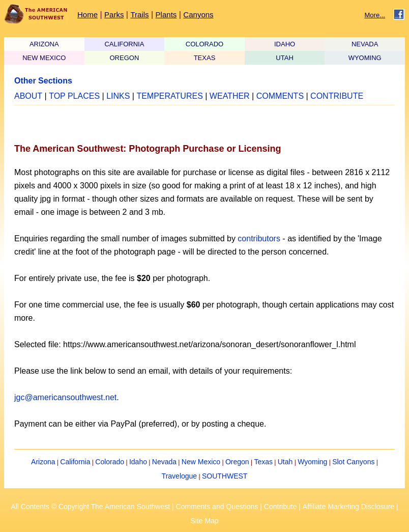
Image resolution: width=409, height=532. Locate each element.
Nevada (164, 462)
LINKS (118, 96)
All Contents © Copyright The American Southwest (90, 507)
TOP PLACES (74, 96)
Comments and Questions (217, 507)
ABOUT (28, 96)
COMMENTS (280, 96)
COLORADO (205, 44)
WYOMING (365, 58)
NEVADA (365, 44)
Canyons (198, 15)
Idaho (138, 462)
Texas (263, 462)
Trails (139, 15)
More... (375, 15)
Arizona (43, 462)
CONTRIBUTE (337, 96)
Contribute (281, 507)
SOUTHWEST (225, 476)
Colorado (110, 462)
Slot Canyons (353, 462)
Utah (285, 462)
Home (87, 15)
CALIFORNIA (124, 44)
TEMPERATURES (169, 96)
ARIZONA (44, 44)
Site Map (204, 521)
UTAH (284, 58)
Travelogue (180, 476)
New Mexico (201, 462)
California (75, 462)
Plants (166, 15)
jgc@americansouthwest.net (65, 397)
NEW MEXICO (44, 58)
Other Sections (43, 81)
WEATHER (230, 96)
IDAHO (285, 44)
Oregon (237, 462)
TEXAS (205, 58)
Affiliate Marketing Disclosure (348, 507)
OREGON (124, 58)
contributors (259, 239)
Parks (114, 15)
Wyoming (312, 462)
